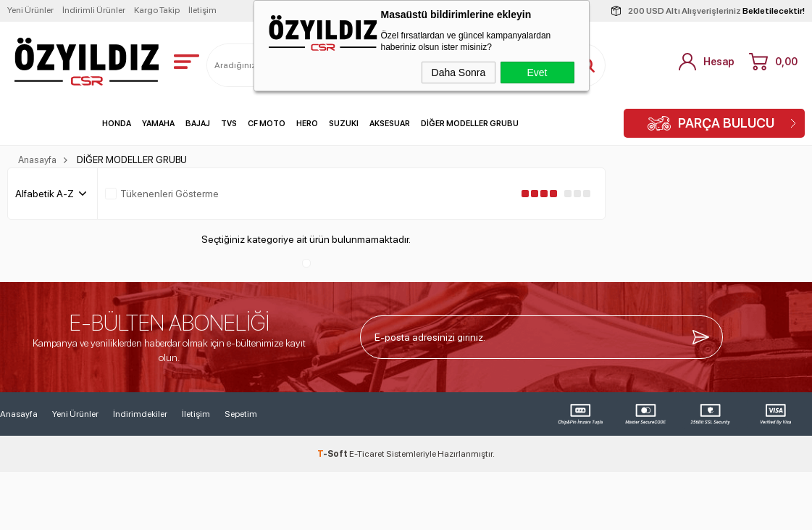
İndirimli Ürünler (94, 10)
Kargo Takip (157, 10)
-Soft (333, 454)
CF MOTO (267, 124)
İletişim (202, 10)
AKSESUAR (390, 124)
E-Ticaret (367, 454)
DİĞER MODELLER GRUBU (470, 124)
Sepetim (241, 414)
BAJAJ (198, 124)
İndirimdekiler (140, 414)
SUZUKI (344, 124)
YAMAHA (158, 124)
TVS (229, 124)
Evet (537, 73)
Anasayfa (19, 414)
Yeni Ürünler (30, 10)
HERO (307, 124)
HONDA (117, 124)
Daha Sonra (459, 73)
